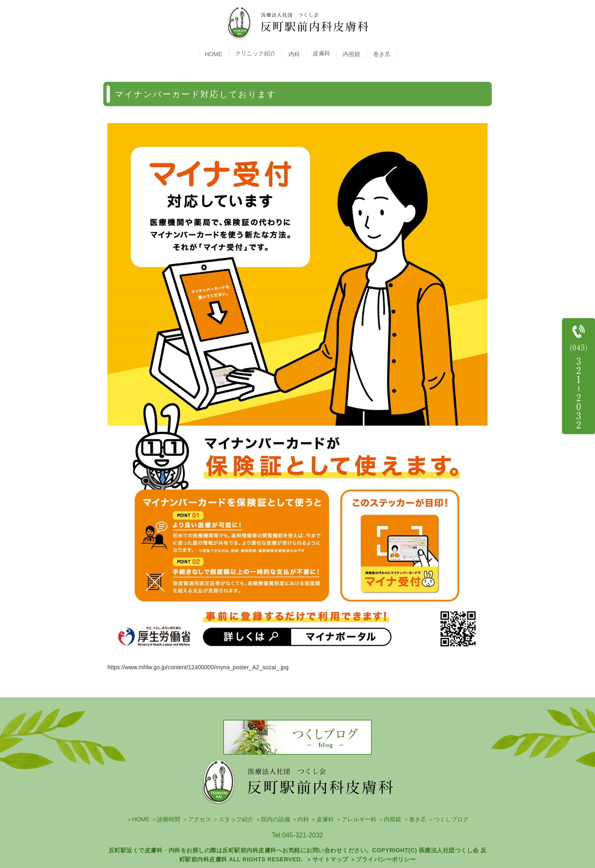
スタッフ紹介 (236, 819)
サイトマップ (330, 859)
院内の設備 (276, 819)
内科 (294, 54)
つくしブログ (451, 819)
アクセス (200, 819)
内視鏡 (352, 54)
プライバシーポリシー (386, 859)
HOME (214, 54)
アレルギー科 (359, 819)
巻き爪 (382, 54)
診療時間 (169, 819)
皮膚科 (325, 819)
